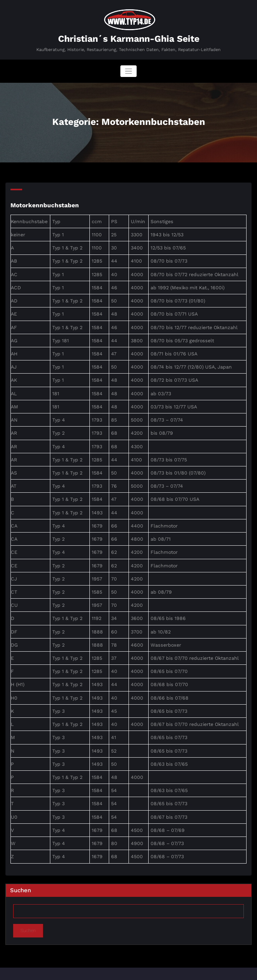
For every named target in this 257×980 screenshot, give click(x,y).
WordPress (107, 972)
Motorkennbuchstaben (43, 204)
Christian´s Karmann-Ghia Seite (129, 38)
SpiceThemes (194, 972)
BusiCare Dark (155, 972)
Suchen (21, 867)
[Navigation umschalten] (129, 71)
